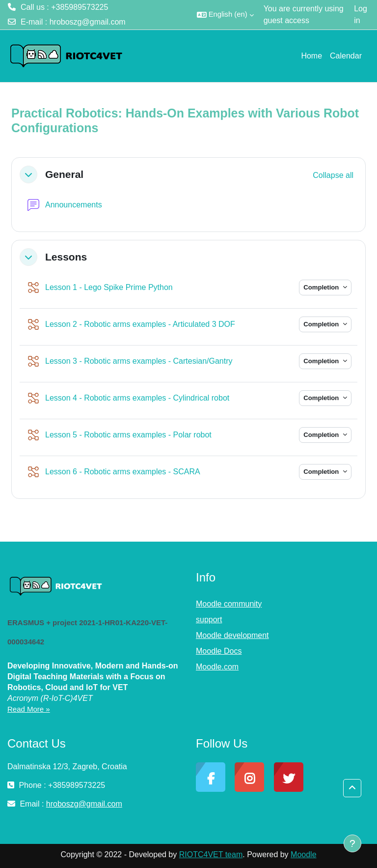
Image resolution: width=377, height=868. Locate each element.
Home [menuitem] (311, 56)
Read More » (29, 709)
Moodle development (232, 635)
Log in (361, 14)
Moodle (303, 854)
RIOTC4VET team (211, 854)
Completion (322, 287)
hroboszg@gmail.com (88, 22)
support (209, 620)
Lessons (66, 257)
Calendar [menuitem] (346, 56)
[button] (225, 15)
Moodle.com (217, 667)
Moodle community (229, 604)
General (64, 174)
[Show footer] (352, 843)
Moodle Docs (219, 651)
